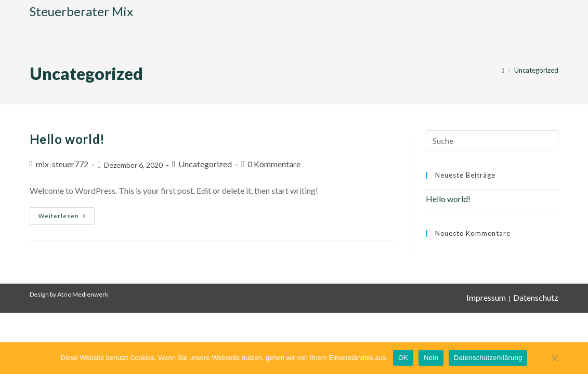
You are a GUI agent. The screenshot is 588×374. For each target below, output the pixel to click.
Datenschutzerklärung (488, 358)
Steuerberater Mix (81, 11)
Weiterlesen (67, 213)
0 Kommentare (274, 164)
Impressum (486, 297)
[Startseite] (503, 70)
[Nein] (554, 363)
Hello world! (67, 139)
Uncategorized (536, 70)
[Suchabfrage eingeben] (492, 141)
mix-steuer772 (62, 164)
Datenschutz (536, 297)
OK (403, 358)
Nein (431, 358)
